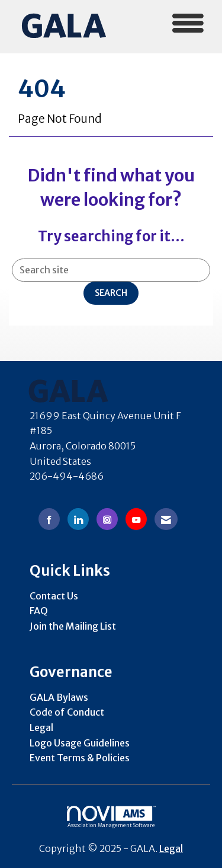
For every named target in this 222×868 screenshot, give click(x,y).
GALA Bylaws (59, 697)
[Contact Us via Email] (166, 519)
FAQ (39, 611)
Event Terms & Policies (80, 758)
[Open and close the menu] (166, 25)
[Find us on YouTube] (136, 519)
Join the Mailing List (73, 626)
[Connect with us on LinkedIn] (78, 519)
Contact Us (54, 596)
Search (111, 293)
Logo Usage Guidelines (80, 743)
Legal (41, 727)
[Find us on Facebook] (49, 519)
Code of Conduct (67, 712)
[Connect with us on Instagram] (107, 519)
